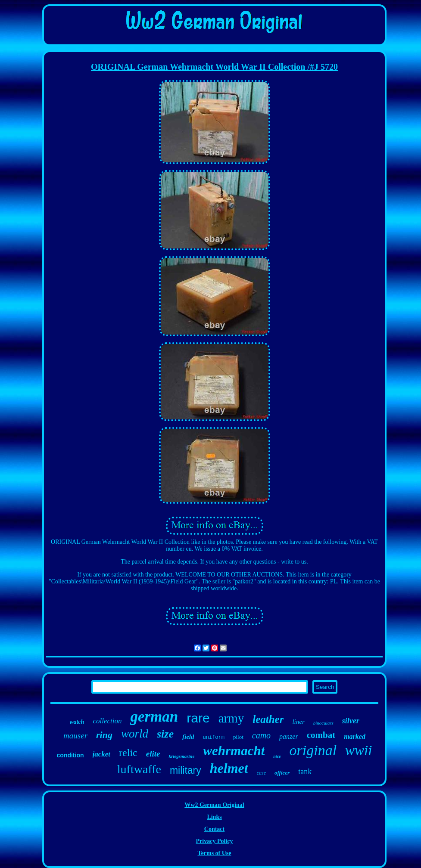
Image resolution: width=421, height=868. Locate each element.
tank (305, 772)
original (313, 750)
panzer (289, 736)
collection (107, 721)
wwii (359, 750)
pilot (238, 737)
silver (351, 721)
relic (128, 753)
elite (153, 754)
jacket (102, 754)
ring (104, 735)
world (135, 734)
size (165, 734)
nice (277, 756)
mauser (75, 736)
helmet (229, 768)
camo (261, 735)
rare (198, 718)
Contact (214, 829)
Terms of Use (214, 853)
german (154, 717)
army (231, 718)
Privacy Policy (215, 841)
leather (268, 719)
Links (214, 817)
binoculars (323, 723)
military (186, 770)
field (188, 737)
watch (77, 722)
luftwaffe (139, 769)
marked (355, 736)
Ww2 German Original (214, 805)
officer (282, 773)
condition (70, 755)
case (261, 773)
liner (298, 722)
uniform (213, 738)
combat (321, 735)
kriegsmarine (181, 756)
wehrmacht (234, 751)
